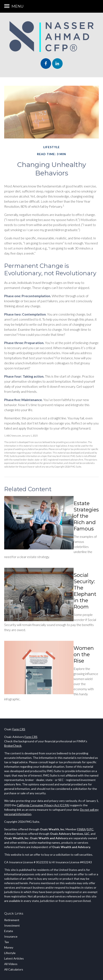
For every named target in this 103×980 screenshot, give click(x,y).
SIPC (90, 829)
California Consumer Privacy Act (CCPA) (43, 805)
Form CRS (19, 729)
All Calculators (14, 969)
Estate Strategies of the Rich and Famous (86, 516)
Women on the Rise (84, 654)
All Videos (11, 964)
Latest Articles (14, 958)
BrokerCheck (13, 746)
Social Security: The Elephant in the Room (85, 591)
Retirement (12, 920)
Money (9, 947)
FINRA (81, 829)
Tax (7, 942)
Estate (9, 931)
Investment (12, 925)
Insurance (11, 936)
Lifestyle (10, 953)
